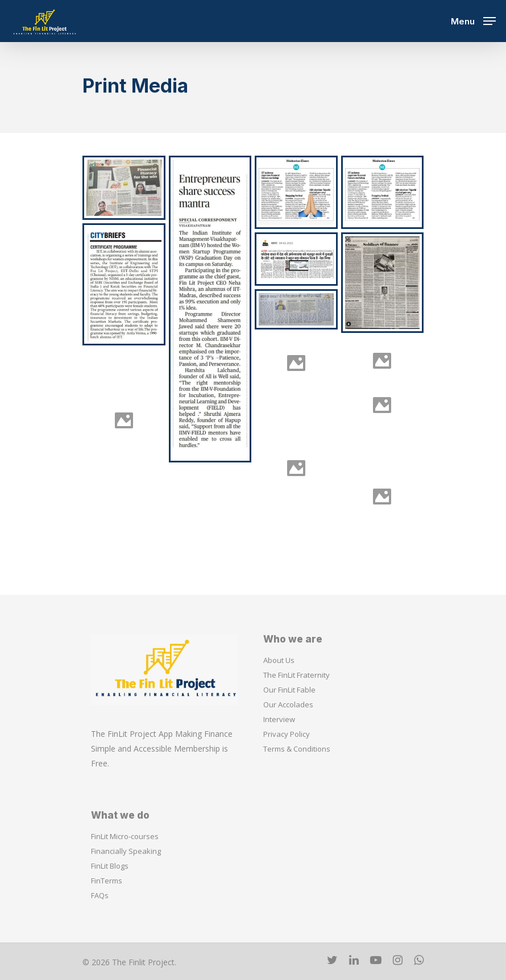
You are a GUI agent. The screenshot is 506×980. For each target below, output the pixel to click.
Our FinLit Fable (289, 690)
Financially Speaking (126, 851)
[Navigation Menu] (473, 20)
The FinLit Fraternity (296, 675)
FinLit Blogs (110, 866)
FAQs (100, 895)
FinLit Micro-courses (125, 836)
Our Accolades (288, 704)
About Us (279, 660)
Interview (279, 719)
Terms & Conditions (297, 749)
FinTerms (107, 881)
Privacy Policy (287, 734)
